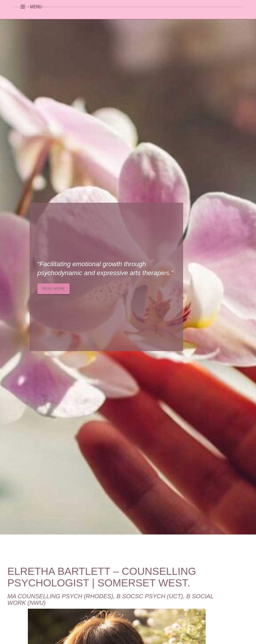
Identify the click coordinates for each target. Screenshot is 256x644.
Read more (53, 289)
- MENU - (36, 5)
